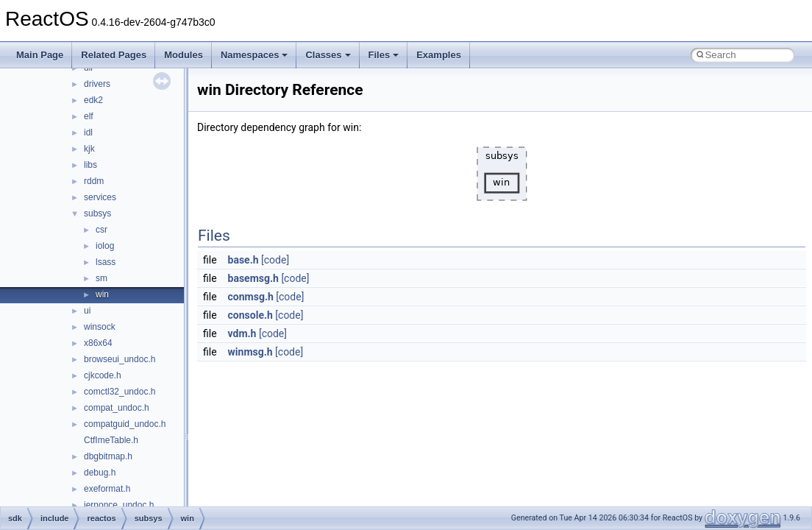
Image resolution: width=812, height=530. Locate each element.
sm (101, 278)
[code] (275, 260)
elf (89, 116)
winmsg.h (250, 352)
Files (384, 55)
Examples (439, 55)
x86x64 (98, 343)
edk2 (93, 100)
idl (88, 132)
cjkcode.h (103, 375)
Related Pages (114, 55)
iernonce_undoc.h (119, 505)
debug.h (100, 473)
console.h (250, 315)
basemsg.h (253, 278)
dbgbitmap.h (108, 456)
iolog (105, 246)
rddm (94, 181)
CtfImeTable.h (111, 440)
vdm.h (242, 333)
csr (101, 230)
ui (87, 311)
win (102, 294)
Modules (184, 55)
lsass (106, 262)
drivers (97, 84)
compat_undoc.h (117, 408)
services (100, 197)
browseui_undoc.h (120, 359)
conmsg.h (251, 297)
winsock (100, 327)
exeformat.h (107, 489)
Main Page (40, 55)
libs (90, 165)
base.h (243, 260)
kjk (89, 149)
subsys (97, 213)
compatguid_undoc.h (125, 424)
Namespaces (254, 55)
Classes (328, 55)
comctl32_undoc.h (120, 392)
